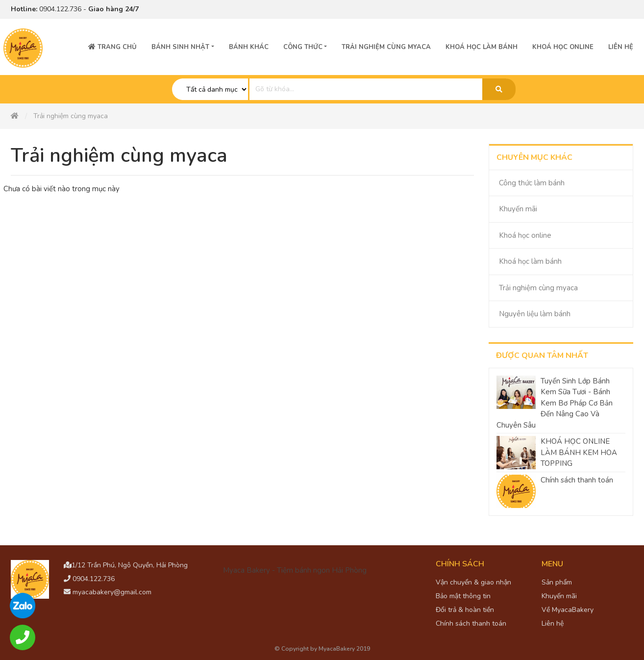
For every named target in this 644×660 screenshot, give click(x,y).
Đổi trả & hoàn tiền (465, 610)
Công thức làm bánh (532, 183)
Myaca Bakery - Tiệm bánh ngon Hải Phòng (295, 570)
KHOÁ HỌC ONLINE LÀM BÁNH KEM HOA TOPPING (579, 452)
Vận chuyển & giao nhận (473, 582)
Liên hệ (621, 47)
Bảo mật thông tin (463, 596)
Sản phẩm (557, 582)
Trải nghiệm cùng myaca (538, 288)
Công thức (303, 47)
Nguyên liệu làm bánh (535, 314)
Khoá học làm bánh (482, 47)
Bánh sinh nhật (180, 47)
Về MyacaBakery (568, 610)
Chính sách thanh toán (577, 480)
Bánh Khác (249, 47)
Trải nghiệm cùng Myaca (386, 47)
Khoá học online (563, 47)
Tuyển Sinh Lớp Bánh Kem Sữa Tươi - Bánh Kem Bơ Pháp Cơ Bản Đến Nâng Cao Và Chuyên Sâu (555, 403)
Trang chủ (112, 47)
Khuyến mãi (518, 209)
